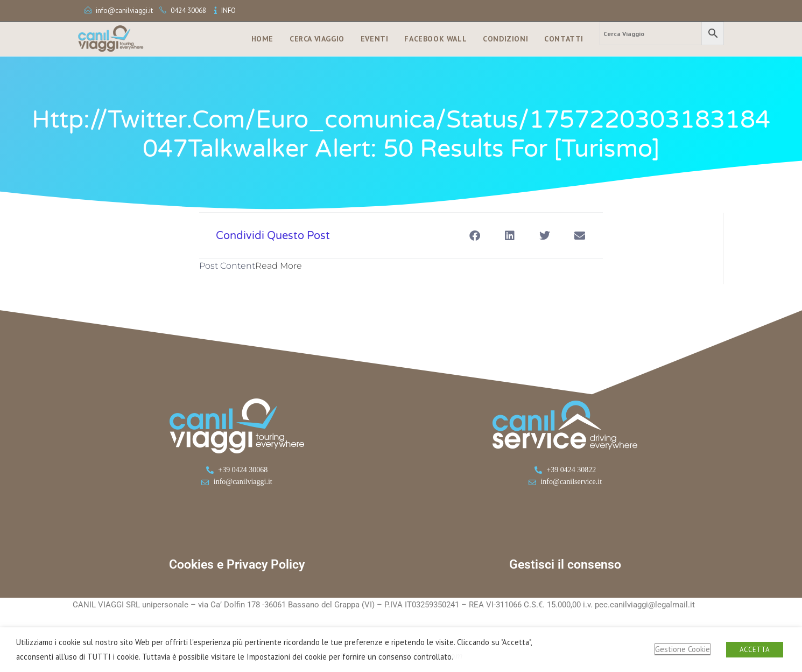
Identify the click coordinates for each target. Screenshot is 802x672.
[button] (474, 236)
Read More (279, 266)
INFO (228, 10)
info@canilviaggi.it (124, 10)
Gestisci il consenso (565, 565)
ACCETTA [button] (755, 650)
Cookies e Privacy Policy (237, 565)
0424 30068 (188, 10)
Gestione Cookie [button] (683, 649)
